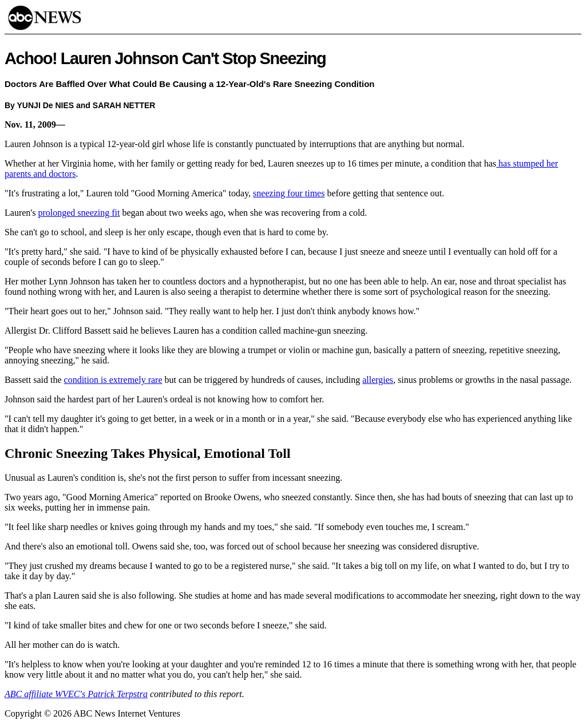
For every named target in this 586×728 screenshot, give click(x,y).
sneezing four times (289, 193)
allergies (378, 380)
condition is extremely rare (113, 380)
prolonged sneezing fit (79, 213)
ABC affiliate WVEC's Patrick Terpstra (76, 694)
